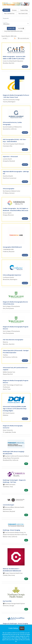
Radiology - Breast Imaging (11, 530)
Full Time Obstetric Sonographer (13, 340)
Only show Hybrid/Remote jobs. (13, 31)
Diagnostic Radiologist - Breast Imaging (15, 623)
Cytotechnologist (8, 505)
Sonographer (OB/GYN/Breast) (12, 247)
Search (6, 10)
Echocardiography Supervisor (12, 275)
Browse (14, 10)
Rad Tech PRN (7, 601)
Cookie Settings (13, 628)
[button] (21, 28)
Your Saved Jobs (23, 13)
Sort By (5, 38)
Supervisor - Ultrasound (10, 156)
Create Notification (23, 38)
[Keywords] (16, 18)
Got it (22, 628)
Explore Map (24, 10)
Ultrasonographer (9, 189)
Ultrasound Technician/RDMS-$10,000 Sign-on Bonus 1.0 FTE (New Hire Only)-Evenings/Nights (15, 409)
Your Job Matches (9, 13)
